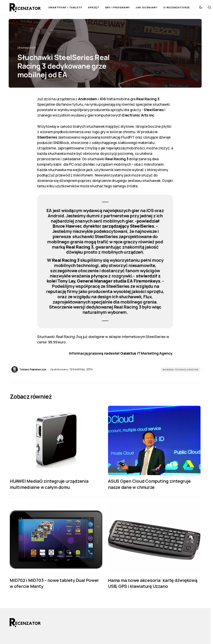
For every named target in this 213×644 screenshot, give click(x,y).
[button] (201, 7)
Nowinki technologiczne (180, 370)
